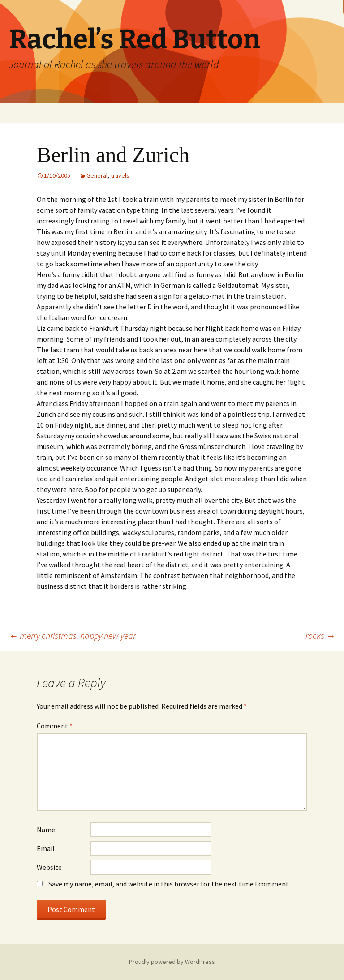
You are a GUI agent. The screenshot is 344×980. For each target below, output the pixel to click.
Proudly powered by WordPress (172, 962)
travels (120, 175)
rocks (320, 636)
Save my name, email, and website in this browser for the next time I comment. (169, 884)
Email (46, 848)
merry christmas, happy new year (72, 636)
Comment (55, 726)
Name (46, 830)
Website (49, 867)
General (97, 175)
